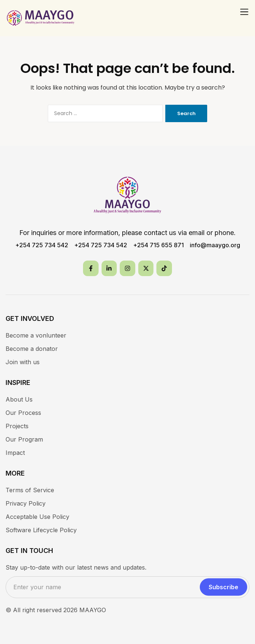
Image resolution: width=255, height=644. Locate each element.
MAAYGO (93, 610)
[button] (244, 12)
